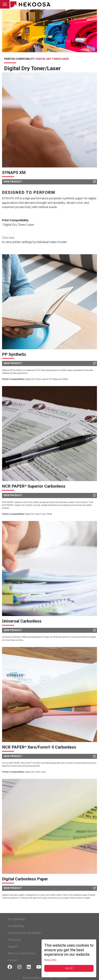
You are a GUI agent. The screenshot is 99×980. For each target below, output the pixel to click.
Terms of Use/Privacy (21, 953)
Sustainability (16, 926)
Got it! (69, 968)
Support (13, 947)
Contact (13, 960)
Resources (14, 940)
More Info (50, 960)
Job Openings (16, 919)
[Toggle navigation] (5, 4)
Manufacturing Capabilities (24, 933)
